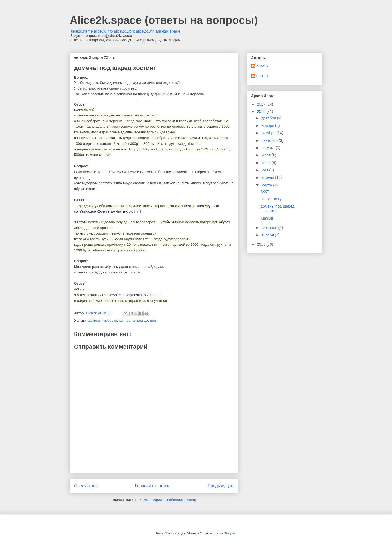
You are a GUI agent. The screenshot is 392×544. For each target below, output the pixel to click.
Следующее (86, 486)
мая (265, 170)
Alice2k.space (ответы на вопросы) (164, 20)
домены (95, 320)
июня (267, 163)
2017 (262, 104)
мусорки (110, 320)
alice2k (262, 66)
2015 (262, 244)
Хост (265, 191)
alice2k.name (82, 31)
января (268, 235)
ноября (268, 125)
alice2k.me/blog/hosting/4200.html (134, 295)
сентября (270, 140)
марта (267, 185)
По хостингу (271, 199)
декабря (269, 118)
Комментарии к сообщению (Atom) (168, 500)
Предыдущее (221, 486)
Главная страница (153, 486)
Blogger (230, 533)
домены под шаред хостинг (278, 209)
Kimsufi (267, 218)
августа (268, 148)
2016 (262, 112)
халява (125, 320)
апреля (268, 177)
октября (269, 133)
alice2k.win (145, 31)
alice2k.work (124, 31)
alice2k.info (103, 31)
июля (267, 155)
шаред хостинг (144, 320)
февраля (270, 228)
